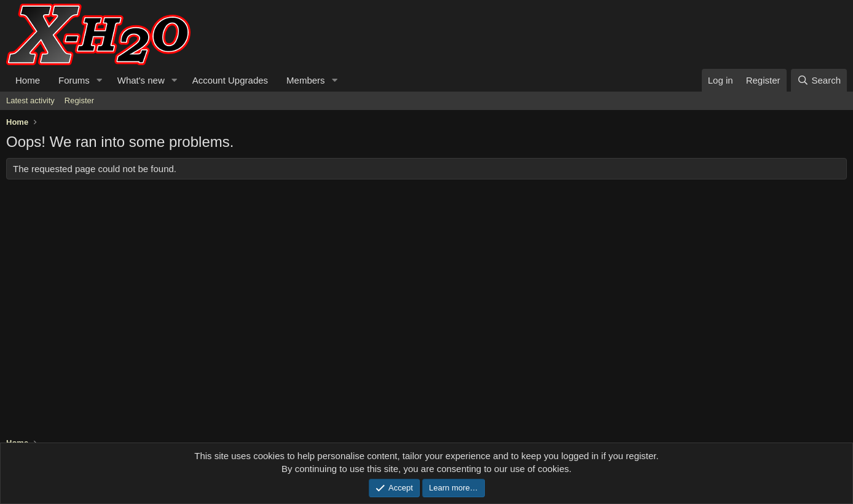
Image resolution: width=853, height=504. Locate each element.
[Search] (819, 80)
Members (306, 80)
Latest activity (30, 100)
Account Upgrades (230, 80)
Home (28, 80)
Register (79, 100)
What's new (141, 80)
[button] (100, 80)
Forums (74, 80)
